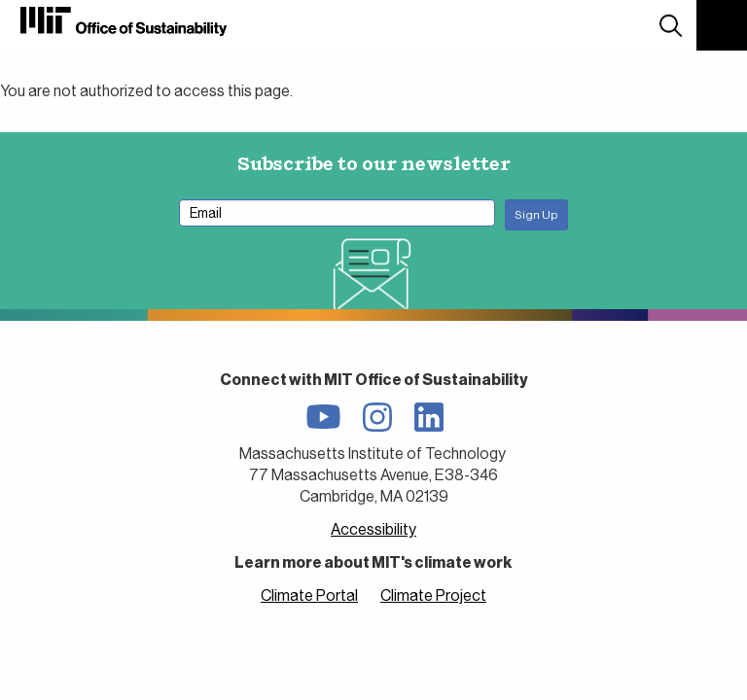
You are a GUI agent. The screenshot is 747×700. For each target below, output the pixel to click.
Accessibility (373, 529)
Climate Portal (309, 595)
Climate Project (433, 595)
